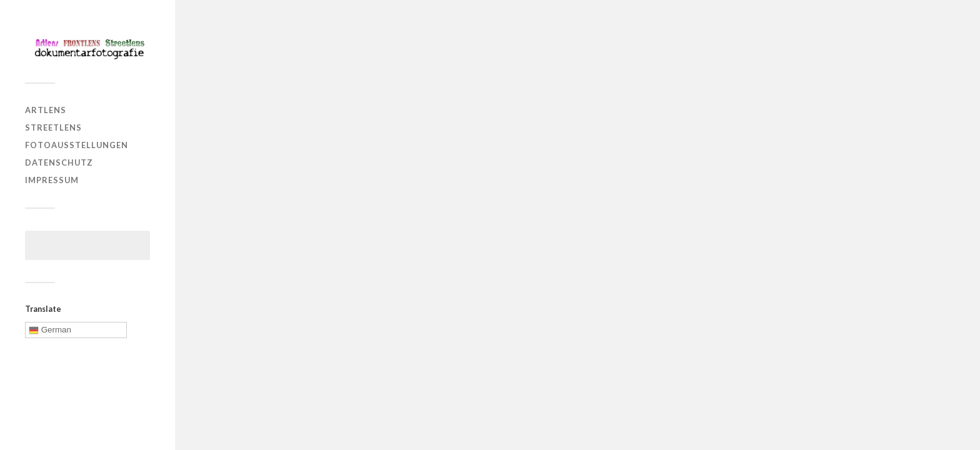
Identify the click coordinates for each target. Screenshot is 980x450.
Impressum (52, 180)
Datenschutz (59, 162)
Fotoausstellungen (77, 145)
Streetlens (53, 127)
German (50, 330)
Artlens (46, 110)
